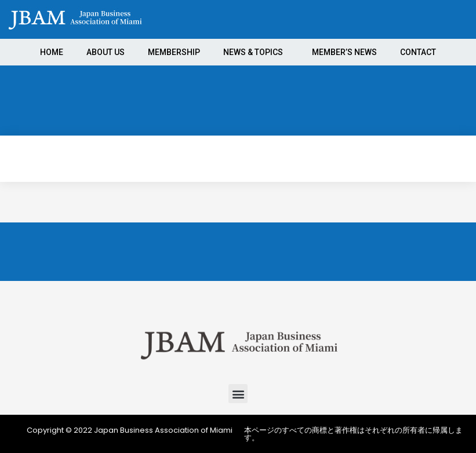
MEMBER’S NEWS (344, 52)
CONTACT (418, 52)
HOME (52, 52)
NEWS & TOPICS (256, 52)
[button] (238, 394)
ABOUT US (106, 52)
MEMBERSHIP (174, 52)
